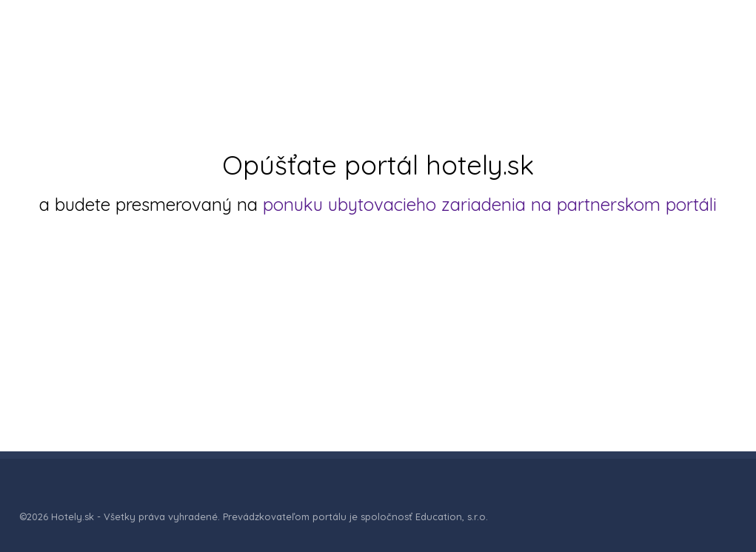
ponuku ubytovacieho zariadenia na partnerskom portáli (490, 204)
